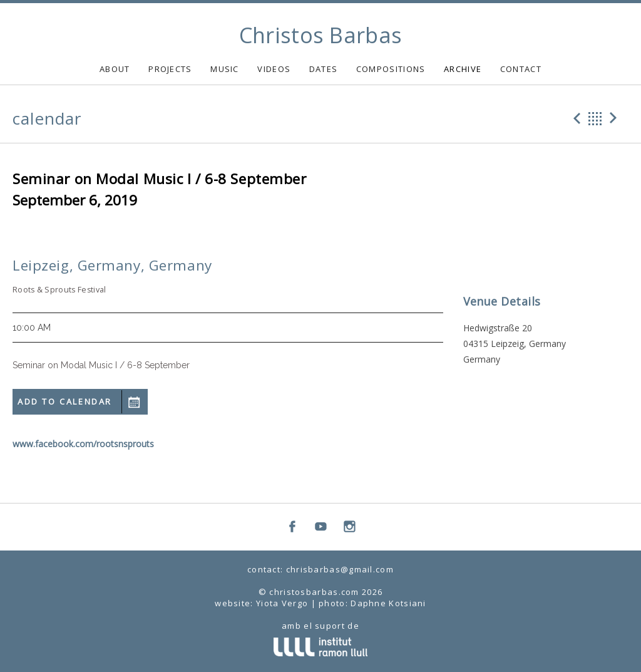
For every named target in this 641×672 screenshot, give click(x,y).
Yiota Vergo (282, 603)
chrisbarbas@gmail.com (340, 569)
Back (595, 118)
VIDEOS (274, 69)
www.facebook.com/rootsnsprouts (83, 444)
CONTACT (521, 69)
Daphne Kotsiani (388, 603)
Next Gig (615, 118)
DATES (324, 69)
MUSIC (225, 69)
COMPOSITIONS (391, 69)
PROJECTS (170, 69)
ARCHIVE (463, 69)
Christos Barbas (321, 35)
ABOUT (115, 69)
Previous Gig (575, 118)
